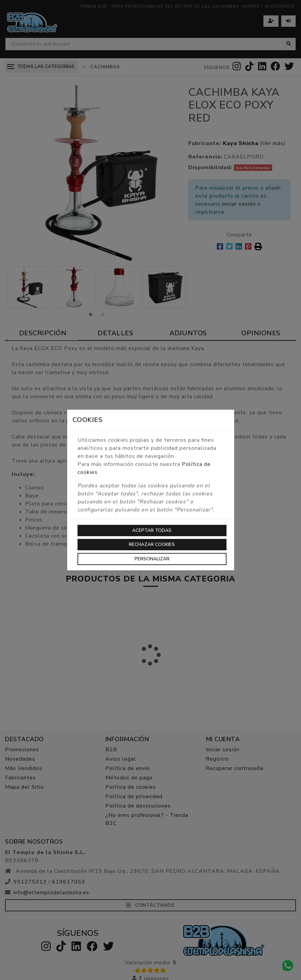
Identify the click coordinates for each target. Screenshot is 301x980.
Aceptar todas (152, 530)
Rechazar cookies (152, 544)
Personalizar (152, 559)
